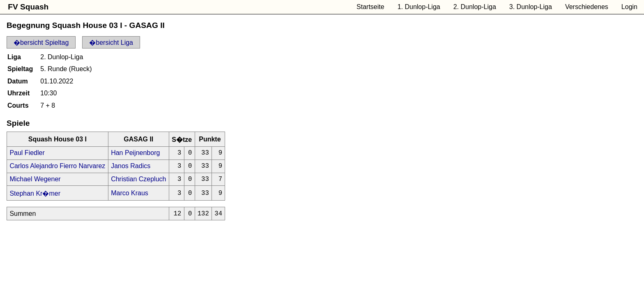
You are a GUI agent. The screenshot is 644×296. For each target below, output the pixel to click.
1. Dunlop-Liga (419, 7)
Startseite (370, 7)
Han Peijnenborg (135, 154)
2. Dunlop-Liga (475, 7)
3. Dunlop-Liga (531, 7)
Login (629, 7)
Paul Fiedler (27, 154)
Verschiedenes (587, 7)
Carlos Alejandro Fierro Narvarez (57, 168)
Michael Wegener (35, 183)
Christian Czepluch (138, 183)
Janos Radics (131, 168)
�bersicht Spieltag (41, 43)
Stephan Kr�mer (35, 198)
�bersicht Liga (111, 43)
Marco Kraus (130, 198)
